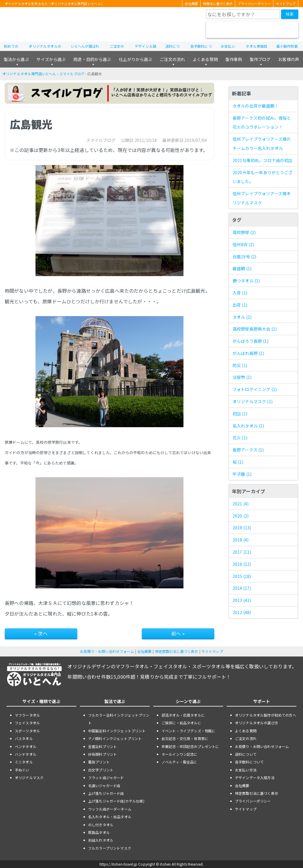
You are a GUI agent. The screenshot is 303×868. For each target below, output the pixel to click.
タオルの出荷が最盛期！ (256, 106)
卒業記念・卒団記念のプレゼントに (190, 746)
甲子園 (242, 474)
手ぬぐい (22, 770)
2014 (242, 588)
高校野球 (244, 232)
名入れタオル (248, 426)
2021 (241, 504)
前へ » (178, 633)
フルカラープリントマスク (110, 848)
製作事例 (234, 59)
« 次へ (41, 633)
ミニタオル (24, 762)
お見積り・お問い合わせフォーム (107, 651)
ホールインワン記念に (180, 754)
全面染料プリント (103, 746)
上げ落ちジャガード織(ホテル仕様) (116, 801)
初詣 (240, 414)
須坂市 (242, 377)
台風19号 (244, 257)
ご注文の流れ (172, 59)
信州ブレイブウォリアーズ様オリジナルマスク (262, 198)
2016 (242, 564)
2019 (242, 528)
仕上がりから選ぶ (135, 59)
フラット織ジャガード (106, 777)
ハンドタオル (26, 754)
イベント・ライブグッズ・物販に (188, 731)
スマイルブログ (72, 74)
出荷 (240, 305)
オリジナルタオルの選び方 (257, 723)
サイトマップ (286, 4)
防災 (240, 365)
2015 (242, 576)
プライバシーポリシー (254, 4)
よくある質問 (205, 59)
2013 (242, 600)
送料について (246, 754)
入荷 (240, 293)
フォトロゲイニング (255, 389)
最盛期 (242, 268)
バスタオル (24, 738)
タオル (242, 317)
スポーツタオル (27, 731)
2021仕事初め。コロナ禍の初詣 (263, 160)
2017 (242, 552)
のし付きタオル (101, 825)
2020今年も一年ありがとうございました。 (263, 177)
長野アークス (248, 450)
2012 (242, 612)
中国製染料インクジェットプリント (117, 731)
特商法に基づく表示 (218, 4)
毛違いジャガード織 (104, 785)
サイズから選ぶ (51, 59)
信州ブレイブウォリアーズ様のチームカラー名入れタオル (262, 144)
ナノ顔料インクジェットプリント (115, 738)
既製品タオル (99, 832)
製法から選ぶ (16, 59)
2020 (241, 516)
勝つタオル (246, 281)
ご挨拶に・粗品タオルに (181, 723)
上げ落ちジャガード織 (106, 793)
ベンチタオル (26, 746)
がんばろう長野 (250, 341)
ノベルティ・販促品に (179, 762)
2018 (241, 540)
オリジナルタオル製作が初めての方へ (266, 715)
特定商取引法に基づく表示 (177, 651)
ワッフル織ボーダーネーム (110, 809)
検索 (290, 14)
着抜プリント (99, 762)
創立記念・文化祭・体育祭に (185, 738)
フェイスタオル (27, 723)
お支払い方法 (246, 770)
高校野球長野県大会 (255, 329)
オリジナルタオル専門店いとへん (29, 74)
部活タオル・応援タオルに (183, 715)
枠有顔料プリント (103, 754)
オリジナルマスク (253, 401)
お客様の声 (289, 59)
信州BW (243, 244)
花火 (240, 438)
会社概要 (191, 4)
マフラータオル (27, 715)
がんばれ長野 (248, 353)
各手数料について (249, 762)
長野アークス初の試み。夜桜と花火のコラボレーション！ (262, 122)
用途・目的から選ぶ (92, 59)
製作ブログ (260, 59)
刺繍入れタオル (101, 840)
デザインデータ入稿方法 (255, 777)
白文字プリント (101, 770)
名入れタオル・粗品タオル (110, 817)
